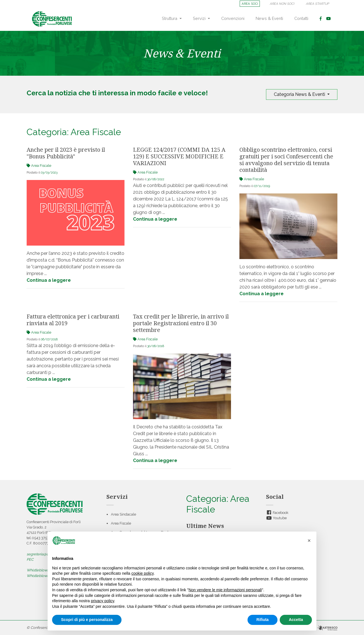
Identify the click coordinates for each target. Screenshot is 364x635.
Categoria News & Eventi (300, 94)
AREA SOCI (250, 4)
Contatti (301, 18)
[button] (309, 541)
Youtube (276, 518)
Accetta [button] (296, 620)
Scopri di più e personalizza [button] (87, 620)
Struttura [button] (170, 18)
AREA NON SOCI (282, 4)
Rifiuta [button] (263, 620)
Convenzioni (233, 18)
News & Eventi (269, 18)
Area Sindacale (123, 514)
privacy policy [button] (103, 601)
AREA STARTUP (317, 4)
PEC (30, 559)
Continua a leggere (49, 280)
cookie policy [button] (142, 573)
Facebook (277, 513)
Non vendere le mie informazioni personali (225, 590)
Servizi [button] (200, 18)
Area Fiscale (121, 523)
